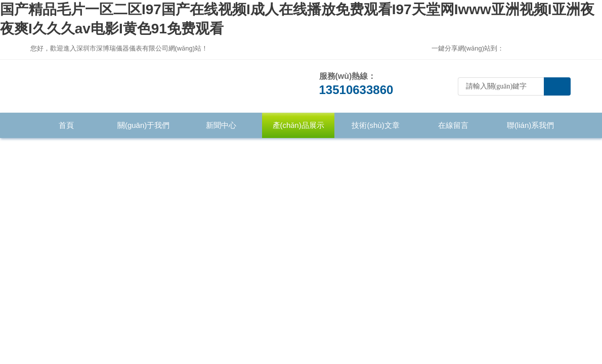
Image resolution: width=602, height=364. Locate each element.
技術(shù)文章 (375, 125)
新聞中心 (221, 125)
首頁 (66, 125)
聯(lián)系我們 (530, 125)
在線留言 (453, 125)
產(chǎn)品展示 (298, 125)
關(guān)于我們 (143, 125)
